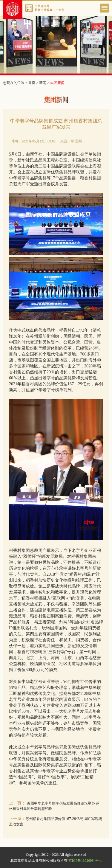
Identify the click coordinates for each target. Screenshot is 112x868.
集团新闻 (57, 83)
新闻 (43, 83)
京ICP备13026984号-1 (85, 861)
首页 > (34, 83)
